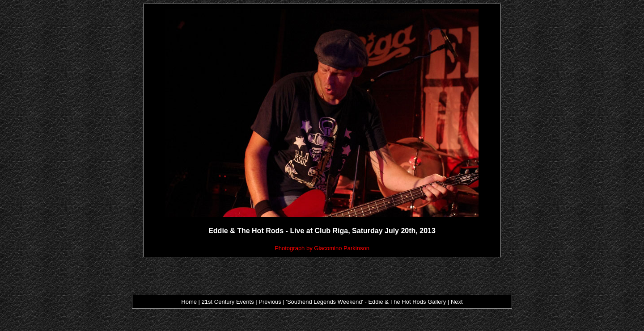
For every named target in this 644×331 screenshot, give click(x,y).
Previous (271, 302)
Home (189, 302)
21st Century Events (228, 302)
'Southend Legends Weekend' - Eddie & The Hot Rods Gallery (366, 302)
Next (457, 302)
